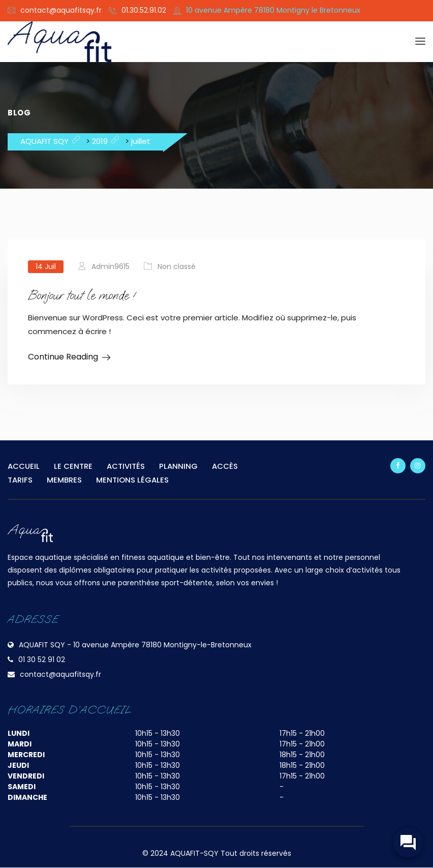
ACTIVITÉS (126, 466)
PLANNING (178, 466)
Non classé (177, 266)
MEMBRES (64, 480)
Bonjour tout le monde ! (82, 295)
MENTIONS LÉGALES (132, 480)
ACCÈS (225, 466)
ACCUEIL (24, 466)
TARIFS (20, 480)
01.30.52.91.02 (144, 10)
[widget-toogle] (408, 843)
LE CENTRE (73, 466)
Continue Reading (63, 357)
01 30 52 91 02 (42, 660)
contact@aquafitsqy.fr (61, 10)
